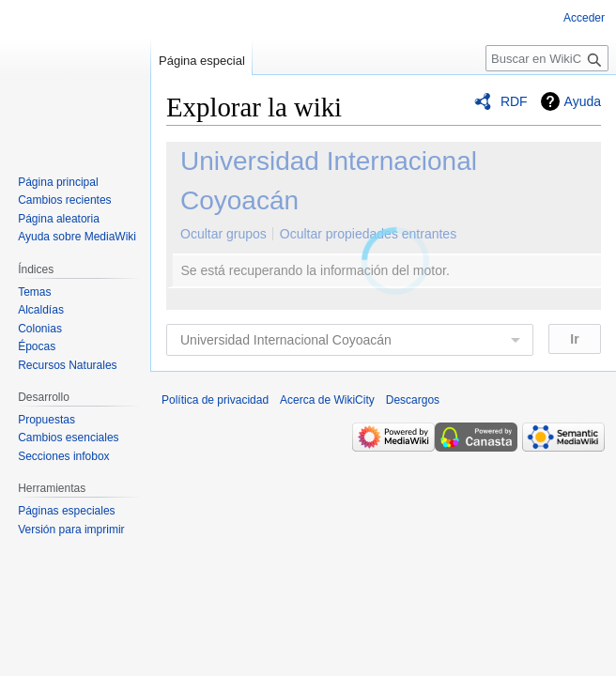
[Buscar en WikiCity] (547, 58)
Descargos (413, 400)
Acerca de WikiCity (327, 400)
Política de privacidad (215, 400)
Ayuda (583, 101)
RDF (514, 101)
